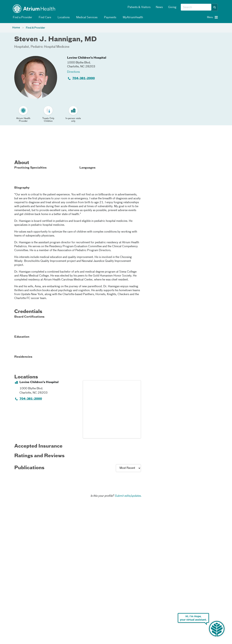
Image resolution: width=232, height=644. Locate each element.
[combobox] (196, 7)
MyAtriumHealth (132, 18)
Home (16, 28)
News (159, 7)
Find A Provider (36, 28)
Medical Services (86, 18)
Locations (63, 18)
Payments (109, 18)
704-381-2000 (84, 78)
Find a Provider (22, 18)
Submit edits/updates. (128, 496)
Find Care (44, 18)
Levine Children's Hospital (87, 58)
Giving (172, 7)
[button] (215, 7)
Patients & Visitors (139, 7)
